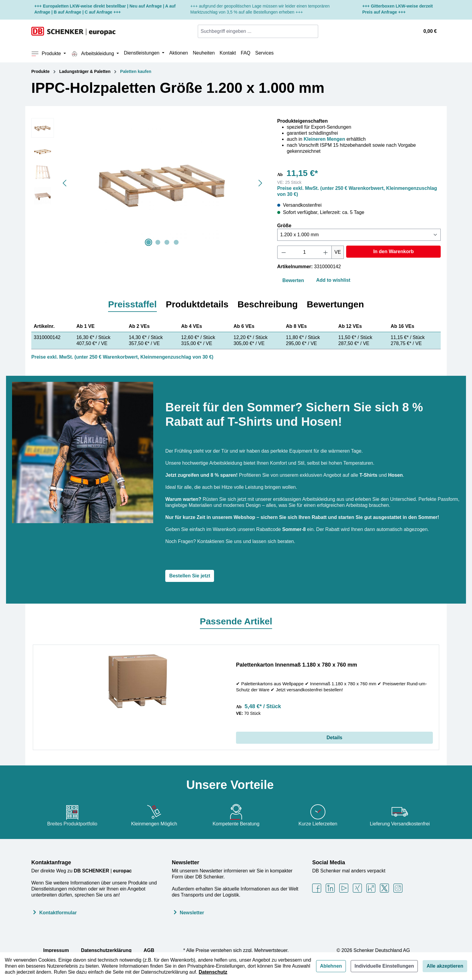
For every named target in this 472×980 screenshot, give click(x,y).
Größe (284, 225)
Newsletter (186, 862)
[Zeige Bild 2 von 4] (158, 242)
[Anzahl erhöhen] (326, 252)
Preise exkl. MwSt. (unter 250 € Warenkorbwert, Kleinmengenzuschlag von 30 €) (122, 357)
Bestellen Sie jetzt (190, 576)
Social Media (329, 862)
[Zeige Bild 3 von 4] (167, 242)
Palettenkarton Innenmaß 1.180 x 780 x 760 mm (297, 665)
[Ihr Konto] (412, 31)
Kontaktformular (58, 913)
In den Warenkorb (394, 251)
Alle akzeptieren (445, 966)
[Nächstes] (260, 183)
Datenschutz (213, 972)
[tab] (132, 305)
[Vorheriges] (64, 183)
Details (334, 738)
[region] (148, 183)
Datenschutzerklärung (106, 950)
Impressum (56, 950)
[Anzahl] (304, 252)
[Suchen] (314, 31)
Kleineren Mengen (324, 139)
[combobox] (254, 31)
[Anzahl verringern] (284, 252)
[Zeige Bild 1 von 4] (149, 242)
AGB (149, 950)
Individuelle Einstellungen (384, 966)
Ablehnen (331, 966)
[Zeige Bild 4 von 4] (176, 242)
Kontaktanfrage (51, 862)
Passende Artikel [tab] (236, 621)
